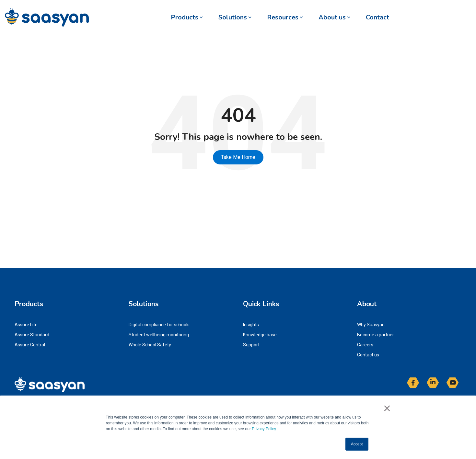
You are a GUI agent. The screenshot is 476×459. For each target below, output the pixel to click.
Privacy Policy (264, 429)
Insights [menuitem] (251, 325)
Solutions (235, 17)
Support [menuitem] (251, 345)
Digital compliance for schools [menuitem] (159, 325)
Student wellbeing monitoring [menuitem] (159, 335)
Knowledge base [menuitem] (260, 335)
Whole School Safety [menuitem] (150, 345)
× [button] (387, 408)
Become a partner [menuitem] (376, 335)
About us (334, 17)
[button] (414, 385)
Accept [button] (357, 444)
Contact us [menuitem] (368, 355)
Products (187, 17)
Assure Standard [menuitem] (32, 335)
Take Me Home (238, 157)
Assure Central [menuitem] (30, 345)
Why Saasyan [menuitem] (371, 325)
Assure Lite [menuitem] (26, 325)
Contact (377, 17)
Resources (285, 17)
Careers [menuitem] (365, 345)
